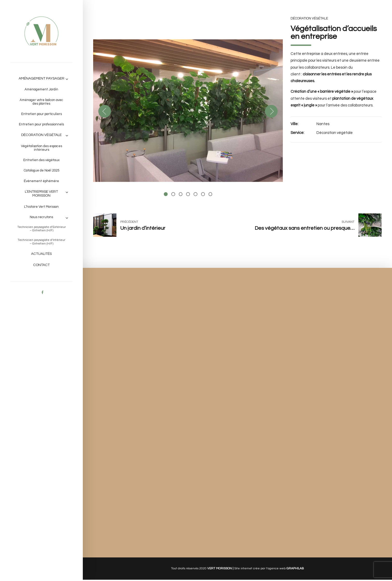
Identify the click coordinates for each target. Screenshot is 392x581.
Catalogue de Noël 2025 (42, 170)
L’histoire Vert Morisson (41, 207)
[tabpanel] (188, 111)
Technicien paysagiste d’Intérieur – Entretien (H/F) (41, 242)
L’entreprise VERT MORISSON (41, 194)
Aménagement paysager (42, 78)
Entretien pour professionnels (41, 124)
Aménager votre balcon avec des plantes (41, 102)
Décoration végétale (41, 135)
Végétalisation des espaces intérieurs (42, 148)
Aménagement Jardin (41, 89)
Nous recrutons (41, 217)
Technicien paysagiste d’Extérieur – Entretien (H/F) (42, 229)
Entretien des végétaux (41, 160)
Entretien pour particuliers (42, 114)
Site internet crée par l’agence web (269, 569)
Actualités (41, 254)
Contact (41, 265)
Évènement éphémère (41, 181)
